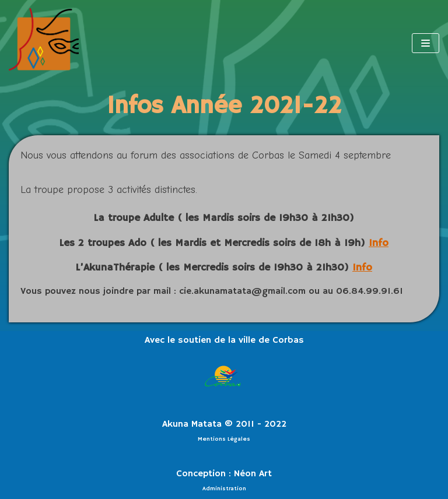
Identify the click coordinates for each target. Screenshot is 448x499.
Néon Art (253, 474)
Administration (224, 489)
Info (379, 243)
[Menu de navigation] (426, 43)
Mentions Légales (224, 439)
